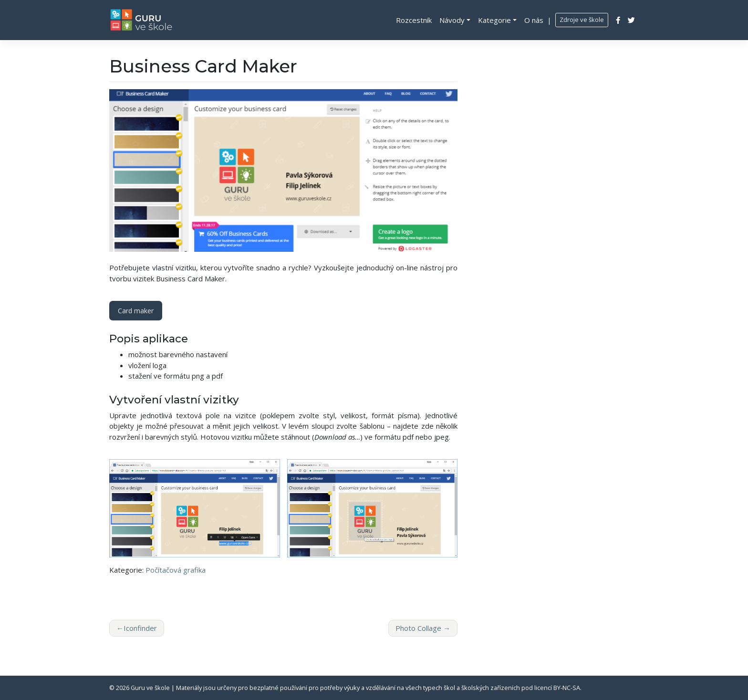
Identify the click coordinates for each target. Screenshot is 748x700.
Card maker (136, 311)
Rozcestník (414, 20)
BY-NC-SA (567, 688)
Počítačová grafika (176, 570)
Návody (452, 20)
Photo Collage (418, 628)
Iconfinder (140, 628)
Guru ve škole (150, 688)
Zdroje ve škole (582, 20)
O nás (534, 20)
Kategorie (494, 20)
